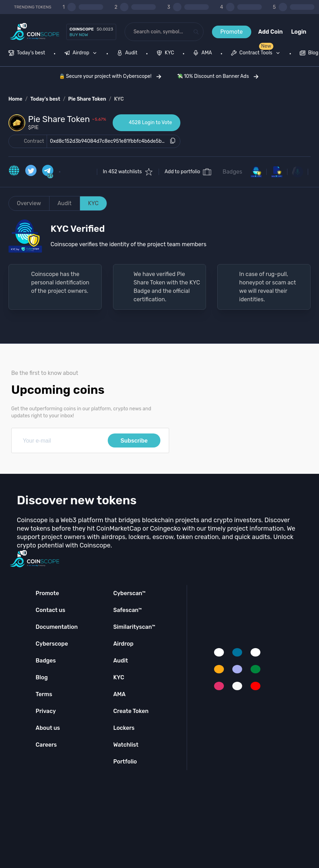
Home (15, 99)
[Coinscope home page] (35, 32)
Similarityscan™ (134, 627)
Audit (65, 203)
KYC (119, 99)
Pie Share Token (87, 99)
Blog (42, 677)
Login (299, 32)
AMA (119, 694)
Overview (29, 203)
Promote (232, 32)
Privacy (46, 711)
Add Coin (271, 32)
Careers (46, 745)
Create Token (131, 711)
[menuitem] (27, 54)
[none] (82, 54)
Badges (232, 172)
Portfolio (125, 762)
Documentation (57, 627)
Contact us (51, 610)
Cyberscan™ (129, 593)
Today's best (45, 99)
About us (48, 728)
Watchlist (126, 745)
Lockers (124, 728)
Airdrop (124, 644)
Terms (44, 694)
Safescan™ (128, 610)
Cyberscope (52, 644)
